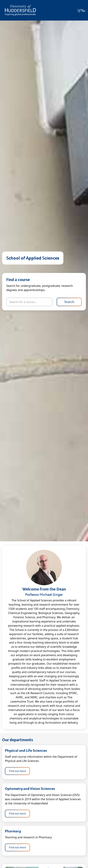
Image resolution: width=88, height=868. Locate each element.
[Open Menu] (81, 10)
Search (69, 302)
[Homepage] (20, 10)
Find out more (17, 771)
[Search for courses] (29, 302)
